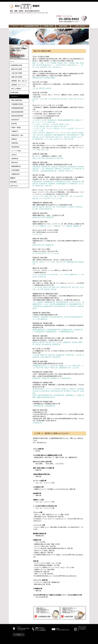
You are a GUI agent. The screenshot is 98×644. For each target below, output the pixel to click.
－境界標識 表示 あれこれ (19, 81)
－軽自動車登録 (15, 147)
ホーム (12, 61)
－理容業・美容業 (15, 127)
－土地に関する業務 (16, 73)
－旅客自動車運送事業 (17, 112)
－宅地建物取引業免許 (17, 104)
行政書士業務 (14, 92)
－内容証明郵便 (15, 170)
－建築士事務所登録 (16, 100)
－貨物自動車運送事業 (17, 116)
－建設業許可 (14, 96)
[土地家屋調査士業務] (31, 26)
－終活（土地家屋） (16, 89)
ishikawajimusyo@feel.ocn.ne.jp (63, 630)
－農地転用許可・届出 (17, 135)
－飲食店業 (13, 124)
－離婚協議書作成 (15, 166)
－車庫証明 (13, 139)
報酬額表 (13, 178)
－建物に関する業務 (16, 69)
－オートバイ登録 (15, 151)
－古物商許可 (14, 131)
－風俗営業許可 (15, 120)
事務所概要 (13, 182)
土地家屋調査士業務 (16, 65)
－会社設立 (13, 155)
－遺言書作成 (14, 159)
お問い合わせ (14, 186)
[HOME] (19, 635)
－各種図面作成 (15, 174)
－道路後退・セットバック (18, 85)
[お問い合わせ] (80, 26)
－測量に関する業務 (16, 77)
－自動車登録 (14, 143)
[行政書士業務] (48, 26)
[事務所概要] (63, 26)
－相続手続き (14, 162)
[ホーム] (15, 26)
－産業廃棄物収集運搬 (17, 108)
